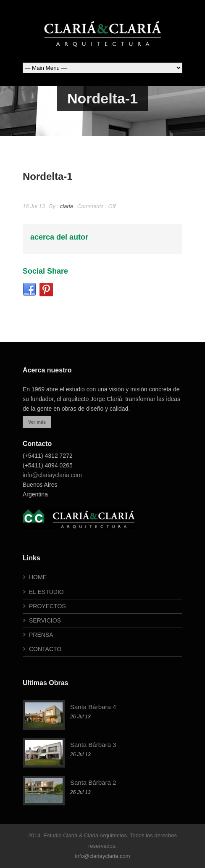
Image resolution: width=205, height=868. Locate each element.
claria (67, 206)
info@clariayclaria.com (52, 475)
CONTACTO (45, 649)
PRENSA (41, 635)
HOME (38, 577)
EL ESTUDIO (46, 592)
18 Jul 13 (34, 206)
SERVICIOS (45, 620)
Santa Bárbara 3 (93, 745)
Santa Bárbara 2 (93, 782)
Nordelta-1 (48, 176)
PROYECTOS (47, 606)
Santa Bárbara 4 (93, 707)
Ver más (37, 422)
